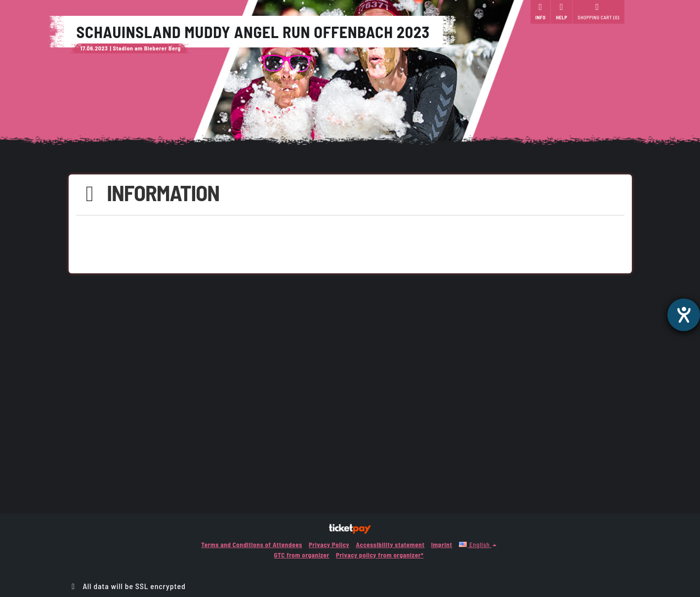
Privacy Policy (329, 545)
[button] (478, 545)
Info (541, 11)
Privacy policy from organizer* (380, 555)
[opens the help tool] (684, 315)
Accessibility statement (390, 545)
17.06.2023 (94, 48)
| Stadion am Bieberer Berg (145, 48)
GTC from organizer (301, 555)
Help (561, 11)
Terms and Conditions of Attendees (252, 545)
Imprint (442, 545)
